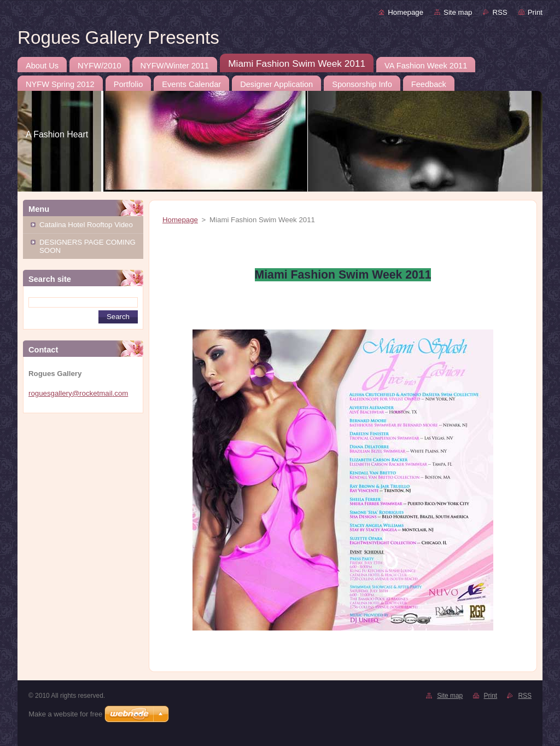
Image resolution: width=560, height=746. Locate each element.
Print (535, 12)
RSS (500, 12)
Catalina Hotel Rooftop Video (86, 225)
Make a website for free (65, 714)
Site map (458, 12)
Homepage (406, 12)
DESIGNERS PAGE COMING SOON (87, 246)
